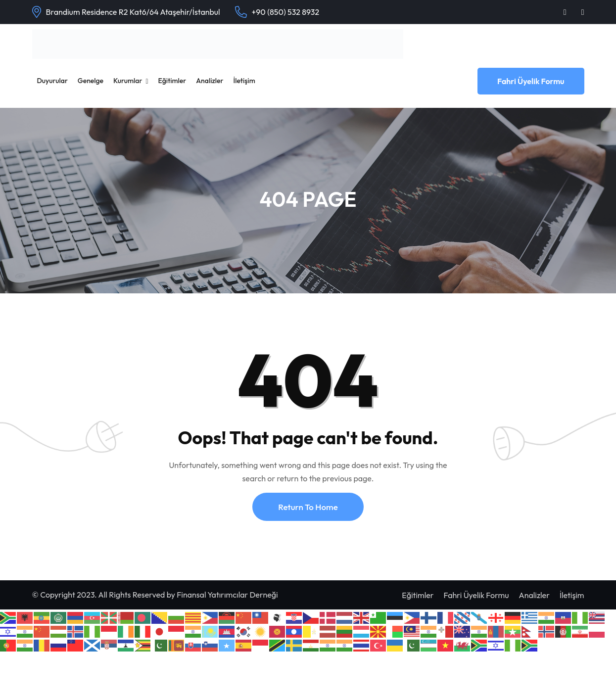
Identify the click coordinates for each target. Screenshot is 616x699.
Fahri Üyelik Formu (531, 81)
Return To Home (308, 507)
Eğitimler (172, 81)
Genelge (91, 81)
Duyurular (52, 81)
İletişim (244, 81)
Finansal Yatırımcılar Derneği (227, 595)
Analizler (210, 81)
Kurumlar (128, 81)
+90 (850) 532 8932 (285, 12)
